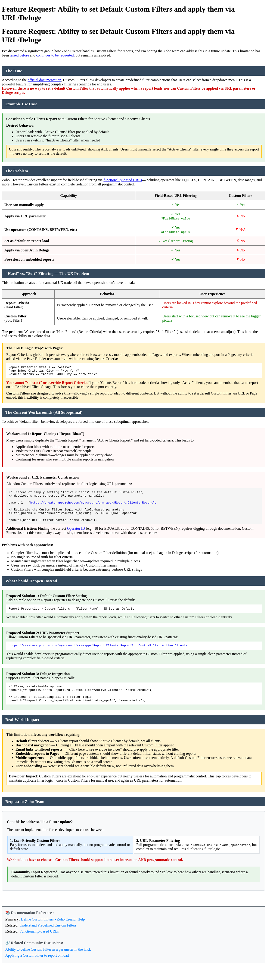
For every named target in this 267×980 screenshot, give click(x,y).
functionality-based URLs (123, 180)
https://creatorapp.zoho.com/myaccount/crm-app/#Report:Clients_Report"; (93, 507)
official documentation (45, 80)
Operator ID (76, 537)
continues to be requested (55, 55)
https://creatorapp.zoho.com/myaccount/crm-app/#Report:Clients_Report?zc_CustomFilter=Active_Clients (98, 655)
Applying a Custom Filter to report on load (37, 968)
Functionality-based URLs (39, 944)
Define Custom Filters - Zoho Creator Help (53, 932)
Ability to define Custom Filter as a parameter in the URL (48, 962)
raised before (19, 55)
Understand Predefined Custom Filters (48, 938)
